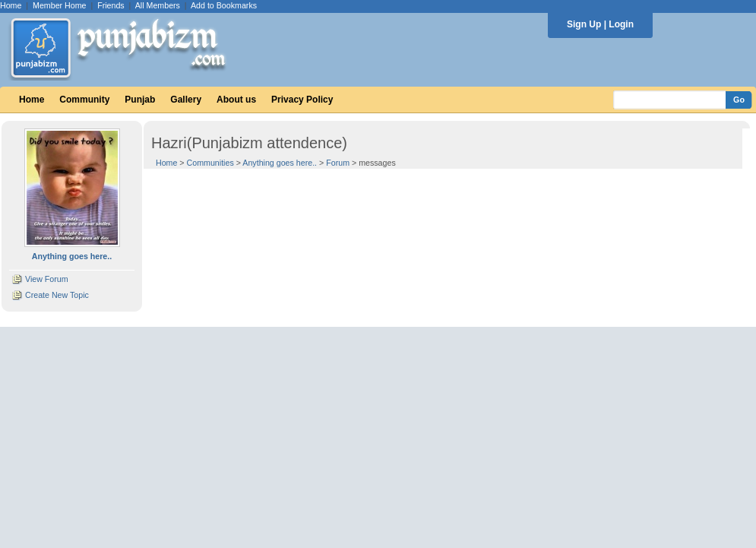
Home (11, 5)
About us (236, 100)
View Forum (47, 279)
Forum (338, 163)
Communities (210, 163)
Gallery (186, 100)
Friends (111, 5)
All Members (158, 5)
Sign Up (584, 24)
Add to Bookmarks (224, 5)
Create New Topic (57, 295)
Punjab (140, 100)
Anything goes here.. (280, 163)
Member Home (59, 5)
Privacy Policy (302, 100)
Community (84, 100)
